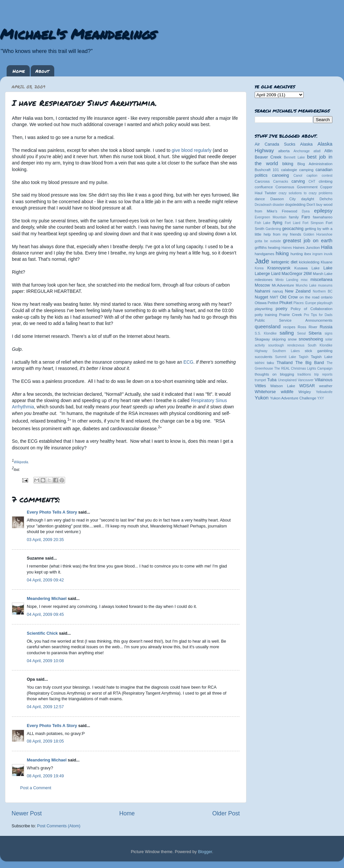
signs (328, 333)
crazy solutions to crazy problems (305, 193)
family (294, 217)
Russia (326, 327)
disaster (278, 205)
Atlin (329, 151)
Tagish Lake (322, 357)
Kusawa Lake (307, 268)
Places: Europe (305, 303)
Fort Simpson (313, 223)
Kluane (327, 262)
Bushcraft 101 (267, 170)
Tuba (272, 380)
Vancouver (305, 380)
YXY (321, 398)
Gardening (273, 229)
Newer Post (27, 813)
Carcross (262, 181)
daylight (307, 199)
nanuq (278, 291)
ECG (189, 362)
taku (270, 363)
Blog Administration (315, 164)
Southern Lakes (286, 351)
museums (325, 285)
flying (277, 223)
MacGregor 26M (297, 274)
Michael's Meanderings (78, 34)
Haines (287, 248)
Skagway (262, 339)
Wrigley (305, 392)
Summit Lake (286, 357)
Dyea (306, 211)
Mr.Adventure (283, 285)
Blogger (205, 852)
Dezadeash (263, 205)
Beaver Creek (268, 157)
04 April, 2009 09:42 (45, 580)
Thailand (284, 363)
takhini (259, 363)
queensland (268, 326)
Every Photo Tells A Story (52, 512)
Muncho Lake (306, 285)
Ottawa (261, 303)
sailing (287, 333)
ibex (308, 254)
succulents (264, 357)
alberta (284, 151)
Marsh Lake (323, 274)
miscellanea (321, 280)
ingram (318, 254)
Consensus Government (297, 187)
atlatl (317, 151)
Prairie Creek (291, 315)
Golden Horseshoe (318, 234)
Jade (262, 261)
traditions (304, 374)
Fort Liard (293, 223)
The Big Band (310, 363)
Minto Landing (287, 280)
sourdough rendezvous (286, 345)
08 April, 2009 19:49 (45, 776)
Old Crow (289, 297)
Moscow (262, 285)
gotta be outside (268, 241)
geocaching (293, 229)
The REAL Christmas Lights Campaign (303, 368)
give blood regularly (192, 150)
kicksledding (309, 262)
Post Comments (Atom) (59, 826)
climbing (325, 181)
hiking (282, 253)
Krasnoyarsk (279, 268)
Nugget (261, 297)
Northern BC (323, 291)
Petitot (273, 303)
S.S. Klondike (266, 333)
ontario (327, 297)
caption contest (320, 176)
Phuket (286, 303)
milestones (264, 280)
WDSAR (307, 386)
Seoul (301, 333)
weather (326, 386)
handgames (264, 254)
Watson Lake (283, 386)
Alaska (306, 144)
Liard (276, 274)
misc (304, 280)
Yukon (262, 398)
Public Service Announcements (294, 320)
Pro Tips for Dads (318, 315)
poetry (281, 309)
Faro (306, 217)
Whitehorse (265, 392)
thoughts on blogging (274, 374)
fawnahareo (323, 217)
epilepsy (323, 211)
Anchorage (301, 151)
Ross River (307, 327)
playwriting (264, 309)
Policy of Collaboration (312, 309)
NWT (274, 297)
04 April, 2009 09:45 (45, 615)
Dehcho (326, 199)
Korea (259, 268)
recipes (289, 327)
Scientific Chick (42, 633)
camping (306, 170)
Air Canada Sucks (275, 144)
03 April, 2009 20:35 (45, 540)
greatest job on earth (308, 240)
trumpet (260, 380)
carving (298, 181)
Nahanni (262, 291)
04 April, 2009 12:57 (45, 707)
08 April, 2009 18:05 (45, 741)
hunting (297, 254)
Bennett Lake (294, 157)
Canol (298, 176)
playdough (325, 303)
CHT (312, 182)
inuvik (328, 254)
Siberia (315, 333)
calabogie (289, 170)
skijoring (279, 339)
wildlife (287, 392)
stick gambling (319, 351)
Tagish (303, 357)
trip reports (323, 374)
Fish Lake (263, 223)
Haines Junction (306, 248)
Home (19, 71)
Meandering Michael (47, 599)
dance (260, 199)
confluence (264, 187)
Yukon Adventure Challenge (293, 398)
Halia (327, 247)
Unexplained (287, 380)
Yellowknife (324, 392)
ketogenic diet (284, 262)
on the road (309, 297)
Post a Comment (36, 788)
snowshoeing (311, 339)
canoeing (280, 175)
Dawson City (283, 199)
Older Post (226, 813)
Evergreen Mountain (271, 217)
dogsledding (295, 205)
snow (292, 339)
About (42, 71)
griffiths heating (267, 248)
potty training (266, 315)
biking (288, 164)
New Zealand (298, 291)
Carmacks (281, 182)
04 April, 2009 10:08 (45, 661)
